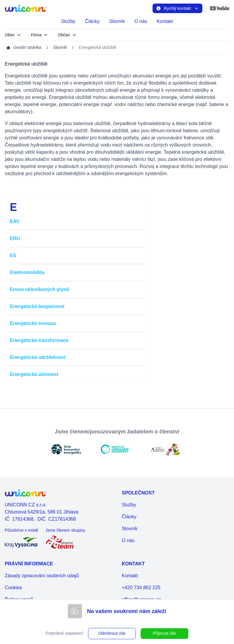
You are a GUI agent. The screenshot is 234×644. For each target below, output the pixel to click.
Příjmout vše (164, 633)
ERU (15, 238)
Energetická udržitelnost (38, 357)
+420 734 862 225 (141, 588)
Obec (13, 35)
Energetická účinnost (34, 374)
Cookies (13, 588)
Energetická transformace (39, 340)
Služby (68, 21)
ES (13, 255)
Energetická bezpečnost (37, 306)
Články (92, 21)
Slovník (117, 21)
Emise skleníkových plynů (40, 289)
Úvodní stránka (24, 48)
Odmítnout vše (112, 633)
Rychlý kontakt (177, 8)
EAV (15, 221)
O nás (141, 21)
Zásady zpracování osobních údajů (42, 576)
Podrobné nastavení (64, 633)
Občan (67, 35)
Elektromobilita (27, 272)
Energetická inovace (33, 323)
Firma (39, 35)
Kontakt (165, 21)
